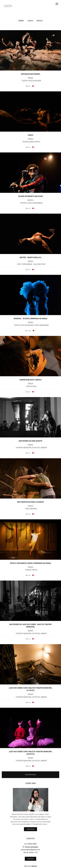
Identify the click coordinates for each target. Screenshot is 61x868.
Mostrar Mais (30, 775)
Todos (21, 21)
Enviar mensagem (32, 847)
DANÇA (30, 21)
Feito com (30, 866)
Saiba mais (30, 829)
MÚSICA (40, 21)
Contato (30, 859)
